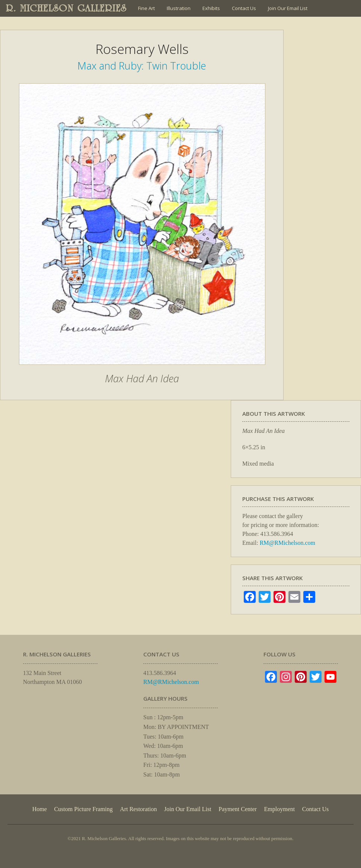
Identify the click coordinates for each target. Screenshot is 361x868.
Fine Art (146, 8)
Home (40, 809)
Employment (280, 809)
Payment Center (238, 809)
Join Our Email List (288, 8)
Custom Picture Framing (83, 809)
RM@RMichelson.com (287, 543)
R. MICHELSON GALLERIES (66, 8)
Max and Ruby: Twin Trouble (142, 66)
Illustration (179, 8)
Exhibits (211, 8)
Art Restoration (138, 809)
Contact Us (244, 8)
